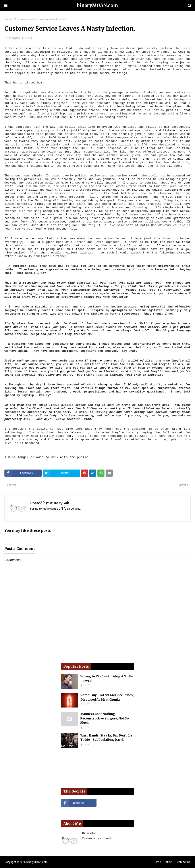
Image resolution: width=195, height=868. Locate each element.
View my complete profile (97, 838)
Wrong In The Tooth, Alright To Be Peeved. (107, 679)
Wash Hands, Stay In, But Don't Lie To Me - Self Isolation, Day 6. (106, 738)
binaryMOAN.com (97, 5)
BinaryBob (14, 38)
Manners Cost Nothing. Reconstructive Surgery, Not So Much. (105, 718)
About (169, 862)
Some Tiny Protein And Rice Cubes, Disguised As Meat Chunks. (107, 697)
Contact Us (184, 862)
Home (8, 19)
